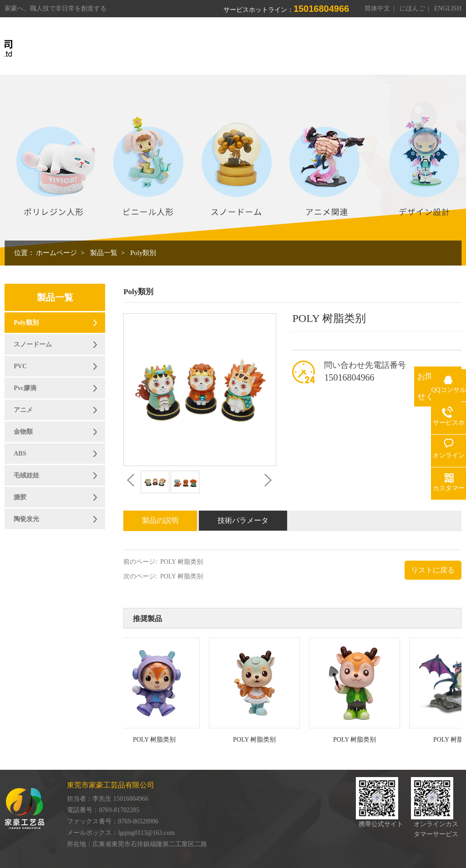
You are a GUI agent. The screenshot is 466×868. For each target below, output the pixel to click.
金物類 (23, 432)
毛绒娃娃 (26, 475)
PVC (20, 366)
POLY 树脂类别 (182, 562)
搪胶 (20, 497)
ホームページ (56, 253)
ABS (20, 454)
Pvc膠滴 (25, 388)
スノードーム (33, 344)
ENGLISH (448, 8)
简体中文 (377, 8)
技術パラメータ (243, 520)
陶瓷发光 (26, 519)
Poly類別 (143, 253)
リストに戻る (433, 570)
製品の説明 (160, 520)
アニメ (23, 410)
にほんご (412, 8)
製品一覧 (104, 253)
